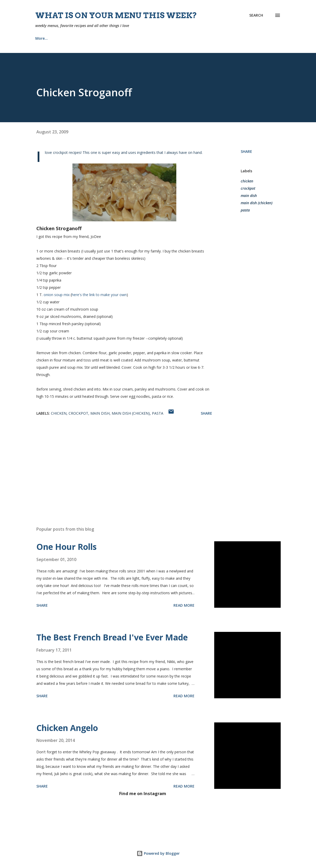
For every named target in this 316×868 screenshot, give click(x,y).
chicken (247, 181)
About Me (98, 38)
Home (41, 38)
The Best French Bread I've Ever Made (112, 637)
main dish (249, 196)
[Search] (256, 15)
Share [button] (246, 151)
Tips (206, 38)
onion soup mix (57, 295)
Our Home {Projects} (169, 38)
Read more (184, 605)
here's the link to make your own (99, 295)
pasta (245, 210)
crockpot (248, 188)
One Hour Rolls (66, 547)
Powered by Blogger (158, 853)
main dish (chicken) (257, 203)
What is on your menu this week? (116, 15)
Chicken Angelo (67, 728)
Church (129, 38)
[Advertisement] (124, 462)
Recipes (68, 38)
